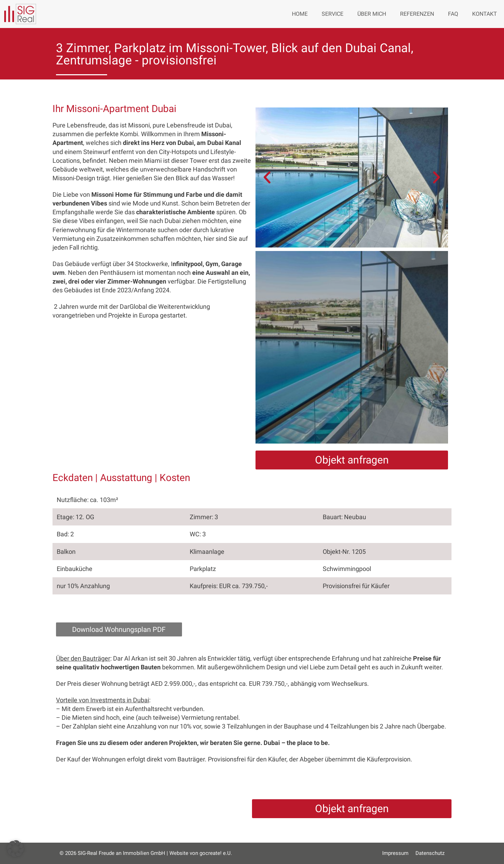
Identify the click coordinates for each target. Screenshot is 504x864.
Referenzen (417, 14)
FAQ (453, 14)
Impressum (395, 853)
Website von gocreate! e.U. (201, 853)
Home (300, 14)
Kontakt (485, 14)
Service (332, 14)
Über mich (372, 14)
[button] (267, 177)
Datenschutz (430, 853)
